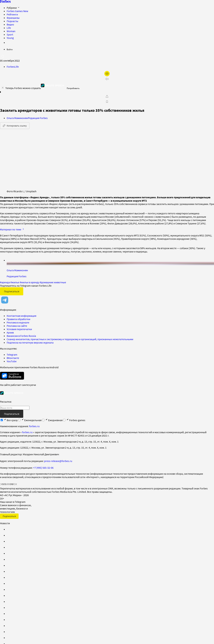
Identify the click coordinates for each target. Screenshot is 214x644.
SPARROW (8, 484)
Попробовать (73, 88)
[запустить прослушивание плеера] (107, 79)
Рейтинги (12, 14)
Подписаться (12, 291)
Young (10, 38)
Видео (10, 24)
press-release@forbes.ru (58, 461)
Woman (11, 31)
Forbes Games (17, 11)
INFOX (13, 484)
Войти (10, 49)
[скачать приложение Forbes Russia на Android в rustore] (12, 376)
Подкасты (12, 21)
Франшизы (13, 18)
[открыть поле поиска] (3, 56)
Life (9, 28)
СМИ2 (3, 484)
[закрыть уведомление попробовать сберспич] (3, 88)
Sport (10, 34)
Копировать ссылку (15, 126)
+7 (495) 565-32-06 (43, 468)
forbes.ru (34, 426)
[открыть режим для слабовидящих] (107, 74)
